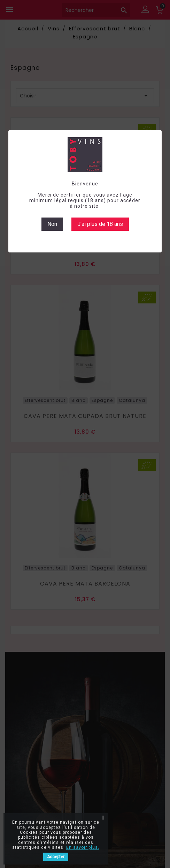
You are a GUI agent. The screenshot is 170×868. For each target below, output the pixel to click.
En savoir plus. (83, 847)
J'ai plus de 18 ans (100, 224)
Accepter (56, 857)
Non (52, 224)
